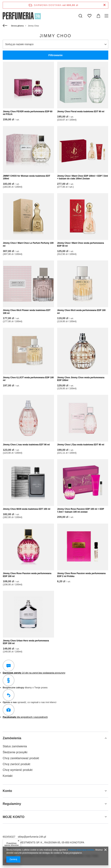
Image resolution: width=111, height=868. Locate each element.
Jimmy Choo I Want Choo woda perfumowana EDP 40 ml (81, 244)
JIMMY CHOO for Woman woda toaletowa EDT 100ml (27, 177)
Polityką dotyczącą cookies (81, 850)
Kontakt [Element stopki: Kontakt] (8, 776)
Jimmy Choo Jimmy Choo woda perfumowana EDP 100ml (81, 379)
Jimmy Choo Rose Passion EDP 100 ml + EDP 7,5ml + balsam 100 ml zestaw (81, 510)
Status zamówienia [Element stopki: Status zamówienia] (15, 746)
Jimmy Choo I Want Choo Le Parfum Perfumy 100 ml (28, 244)
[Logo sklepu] (22, 16)
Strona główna (17, 26)
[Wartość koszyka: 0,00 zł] (98, 16)
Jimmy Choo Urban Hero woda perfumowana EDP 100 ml (26, 642)
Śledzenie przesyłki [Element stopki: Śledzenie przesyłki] (15, 752)
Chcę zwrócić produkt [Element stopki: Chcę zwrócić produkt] (16, 764)
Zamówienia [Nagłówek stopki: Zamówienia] (12, 738)
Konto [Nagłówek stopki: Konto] (7, 791)
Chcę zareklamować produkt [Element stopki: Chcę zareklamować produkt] (21, 758)
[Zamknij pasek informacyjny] (104, 5)
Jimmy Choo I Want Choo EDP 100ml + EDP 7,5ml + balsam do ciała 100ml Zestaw (83, 177)
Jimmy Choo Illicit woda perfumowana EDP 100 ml (81, 312)
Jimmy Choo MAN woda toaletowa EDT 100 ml (27, 509)
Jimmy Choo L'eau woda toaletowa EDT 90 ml (26, 445)
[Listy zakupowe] (89, 16)
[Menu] (107, 16)
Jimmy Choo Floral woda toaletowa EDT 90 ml (81, 112)
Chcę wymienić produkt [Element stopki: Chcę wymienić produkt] (18, 770)
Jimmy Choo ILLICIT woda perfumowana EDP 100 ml (28, 379)
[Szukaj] (80, 16)
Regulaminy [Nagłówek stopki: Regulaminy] (12, 804)
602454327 (9, 837)
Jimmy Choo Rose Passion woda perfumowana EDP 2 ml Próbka (81, 575)
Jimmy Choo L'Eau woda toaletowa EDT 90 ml (81, 445)
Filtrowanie (55, 55)
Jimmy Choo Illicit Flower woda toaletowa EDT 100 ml (27, 312)
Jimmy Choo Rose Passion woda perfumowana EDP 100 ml (27, 575)
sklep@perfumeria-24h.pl (32, 837)
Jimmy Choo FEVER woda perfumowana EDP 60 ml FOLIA (28, 113)
